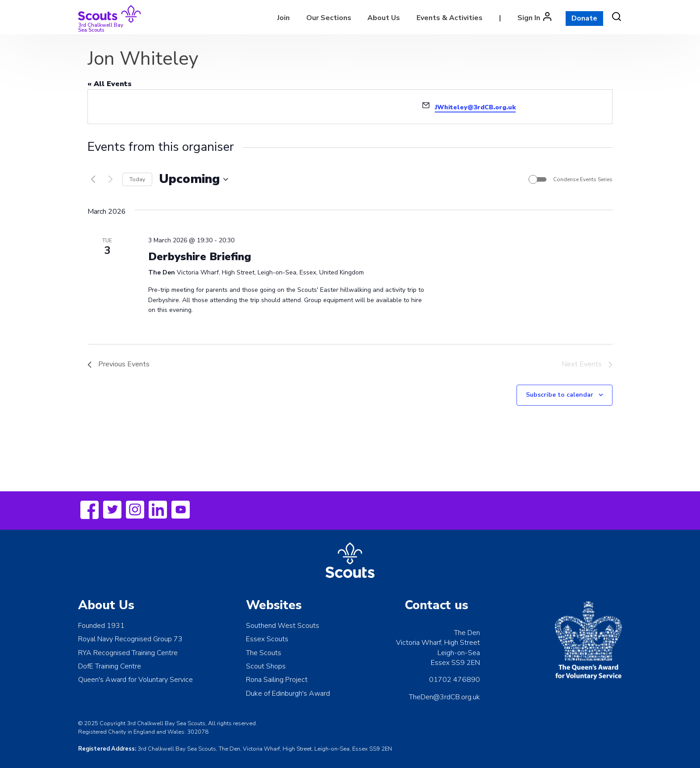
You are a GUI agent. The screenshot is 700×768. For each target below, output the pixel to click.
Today (137, 179)
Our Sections (329, 18)
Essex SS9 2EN (455, 663)
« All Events (110, 84)
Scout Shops (266, 666)
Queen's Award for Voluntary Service (135, 680)
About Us (384, 18)
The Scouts (264, 653)
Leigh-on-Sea (459, 653)
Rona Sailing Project (277, 680)
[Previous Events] (93, 179)
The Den (467, 633)
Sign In (529, 18)
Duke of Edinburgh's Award (288, 693)
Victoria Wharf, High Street (438, 643)
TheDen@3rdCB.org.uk (444, 697)
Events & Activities (450, 18)
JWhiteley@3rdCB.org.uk (475, 107)
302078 (198, 732)
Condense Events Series (583, 179)
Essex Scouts (267, 639)
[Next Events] (110, 179)
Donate (584, 18)
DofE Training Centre (110, 666)
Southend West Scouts (283, 626)
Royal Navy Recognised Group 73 (130, 639)
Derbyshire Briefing (200, 257)
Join (283, 18)
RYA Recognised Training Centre (128, 653)
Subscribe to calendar (560, 395)
